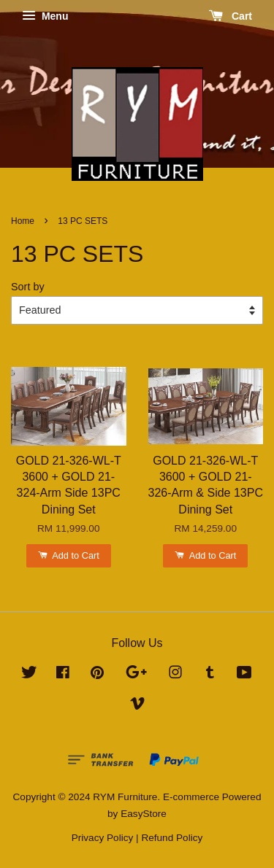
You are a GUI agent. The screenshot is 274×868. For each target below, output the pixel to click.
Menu (45, 16)
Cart (231, 16)
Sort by (28, 287)
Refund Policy (172, 838)
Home (23, 221)
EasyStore (144, 814)
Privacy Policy (103, 838)
